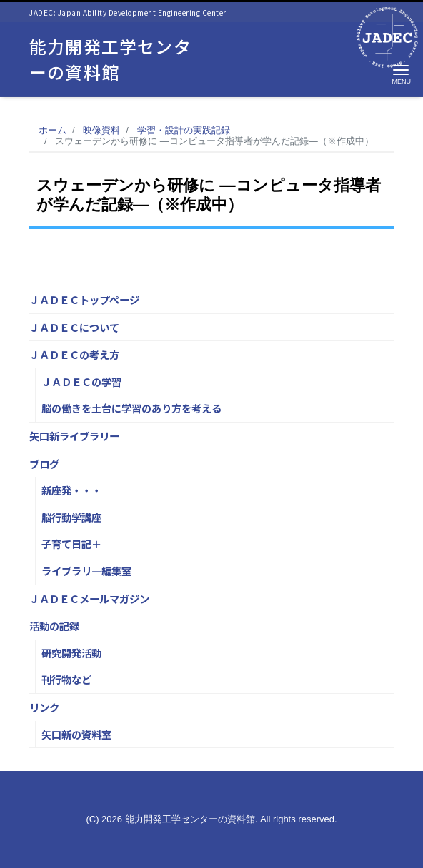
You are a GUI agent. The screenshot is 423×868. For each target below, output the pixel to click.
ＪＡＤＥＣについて (74, 327)
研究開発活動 (71, 653)
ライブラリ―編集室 (86, 571)
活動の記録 (54, 626)
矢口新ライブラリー (74, 436)
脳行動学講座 (71, 517)
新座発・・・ (71, 490)
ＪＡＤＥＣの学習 (81, 382)
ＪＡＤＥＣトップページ (84, 299)
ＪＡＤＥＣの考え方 (74, 354)
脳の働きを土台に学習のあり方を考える (131, 408)
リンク (44, 707)
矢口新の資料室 (76, 734)
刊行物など (66, 679)
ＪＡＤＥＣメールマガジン (89, 599)
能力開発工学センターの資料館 (110, 59)
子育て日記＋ (71, 544)
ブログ (44, 464)
